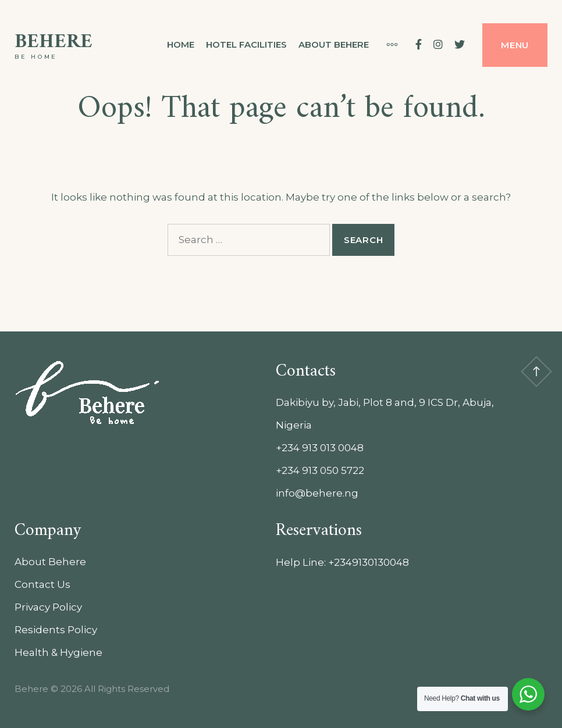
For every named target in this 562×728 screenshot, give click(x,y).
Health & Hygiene (58, 652)
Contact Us (42, 584)
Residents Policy (56, 630)
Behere (54, 42)
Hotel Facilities (246, 44)
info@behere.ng (317, 493)
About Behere (334, 44)
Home (181, 44)
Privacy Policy (48, 607)
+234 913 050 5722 (320, 470)
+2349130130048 (369, 562)
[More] (386, 45)
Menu (515, 45)
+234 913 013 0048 (320, 448)
